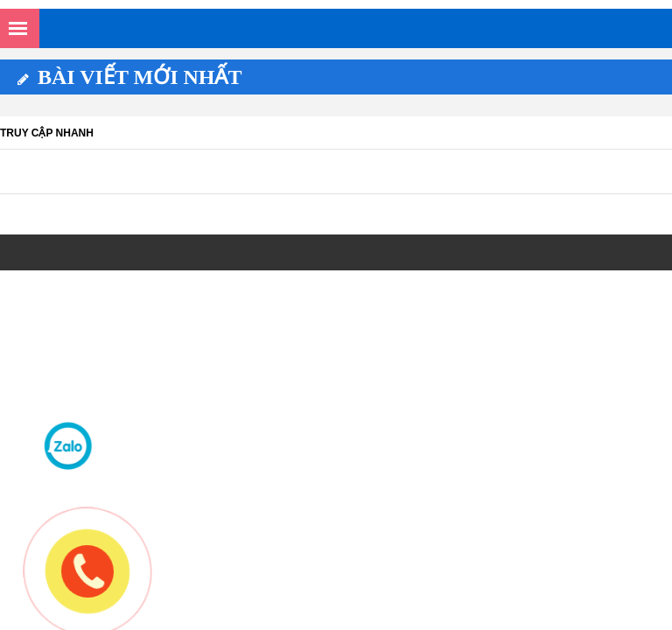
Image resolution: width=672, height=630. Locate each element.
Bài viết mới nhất (130, 77)
